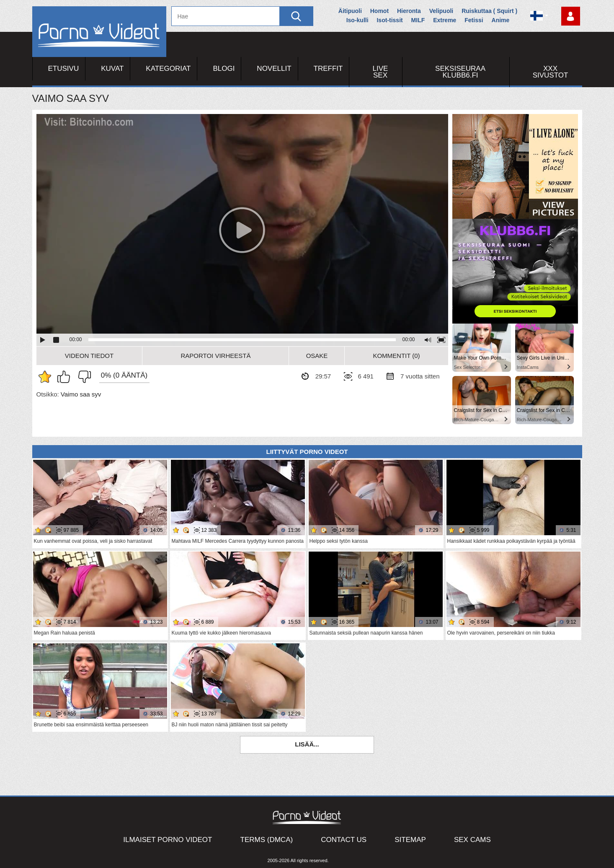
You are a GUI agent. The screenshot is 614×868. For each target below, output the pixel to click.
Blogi (224, 69)
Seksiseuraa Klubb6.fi (460, 72)
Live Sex (381, 72)
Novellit (274, 69)
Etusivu (64, 69)
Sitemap (410, 840)
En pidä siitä (83, 377)
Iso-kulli (357, 20)
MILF (418, 20)
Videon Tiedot (89, 356)
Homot (379, 11)
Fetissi (474, 20)
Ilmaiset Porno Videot (168, 840)
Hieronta (409, 11)
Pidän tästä (66, 377)
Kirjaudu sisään (571, 16)
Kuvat (112, 69)
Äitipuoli (350, 11)
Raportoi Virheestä (215, 356)
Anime (501, 20)
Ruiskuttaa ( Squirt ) (489, 11)
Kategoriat (168, 69)
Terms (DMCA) (267, 840)
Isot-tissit (390, 20)
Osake (317, 356)
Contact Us (344, 840)
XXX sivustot (551, 72)
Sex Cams (472, 840)
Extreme (445, 20)
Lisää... (307, 744)
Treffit (328, 69)
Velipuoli (441, 11)
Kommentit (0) (396, 356)
